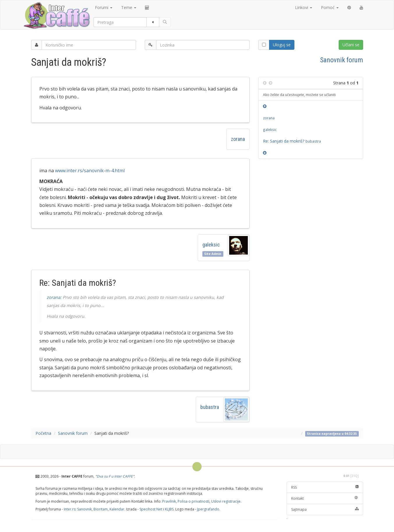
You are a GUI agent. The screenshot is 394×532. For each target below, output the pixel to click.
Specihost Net (151, 509)
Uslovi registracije (226, 501)
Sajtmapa (325, 509)
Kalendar (117, 509)
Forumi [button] (104, 7)
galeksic (211, 245)
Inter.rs (70, 509)
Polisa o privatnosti (194, 501)
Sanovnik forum (342, 60)
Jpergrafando (208, 509)
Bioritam (101, 509)
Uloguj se (282, 45)
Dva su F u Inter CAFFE (115, 476)
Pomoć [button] (330, 7)
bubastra (210, 407)
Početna (43, 433)
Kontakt (325, 498)
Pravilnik (169, 501)
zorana (238, 139)
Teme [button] (129, 7)
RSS (325, 487)
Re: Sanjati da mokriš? (292, 141)
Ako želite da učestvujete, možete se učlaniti (299, 95)
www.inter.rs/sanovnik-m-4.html (90, 171)
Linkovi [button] (304, 7)
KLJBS (169, 509)
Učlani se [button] (351, 45)
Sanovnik (84, 509)
